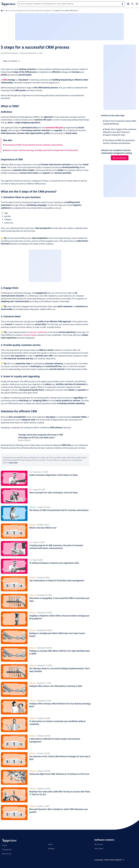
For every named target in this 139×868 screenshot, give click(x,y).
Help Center (99, 848)
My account (99, 844)
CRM (5, 80)
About (50, 844)
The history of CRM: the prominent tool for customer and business (33, 145)
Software (51, 849)
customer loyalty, (30, 335)
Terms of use (6, 854)
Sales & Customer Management (15, 11)
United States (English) (114, 860)
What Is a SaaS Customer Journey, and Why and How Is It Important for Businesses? (41, 150)
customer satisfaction (38, 332)
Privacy (4, 845)
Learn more (13, 462)
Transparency (7, 849)
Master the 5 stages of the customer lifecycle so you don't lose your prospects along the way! (120, 132)
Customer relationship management (40, 11)
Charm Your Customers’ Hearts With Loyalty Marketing (120, 122)
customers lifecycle (54, 128)
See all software (120, 158)
